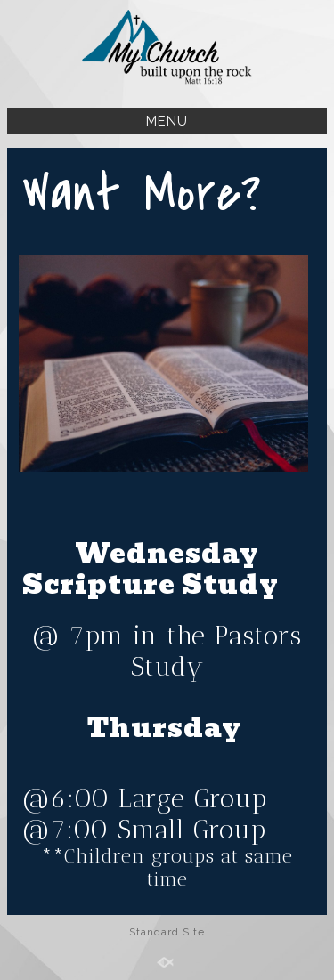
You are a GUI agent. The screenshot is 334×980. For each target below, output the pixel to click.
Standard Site (167, 932)
